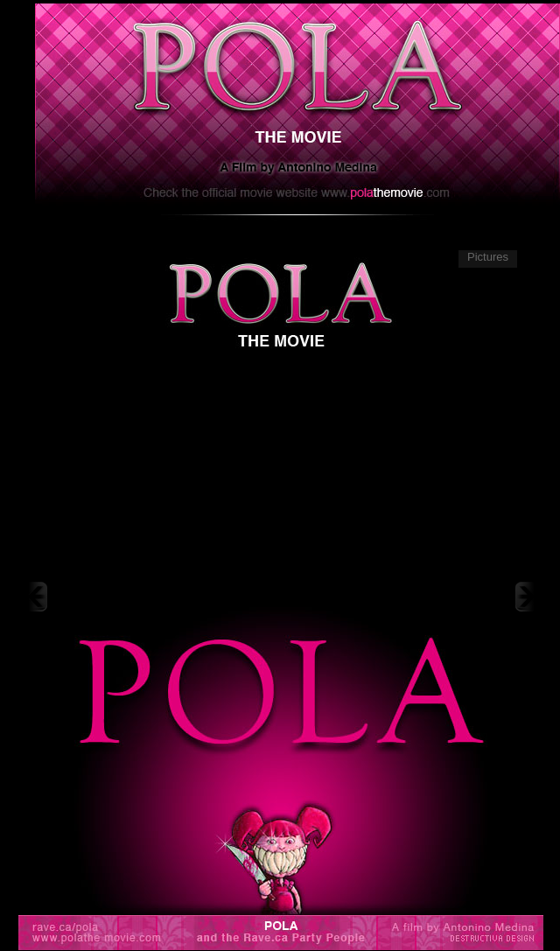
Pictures (488, 257)
